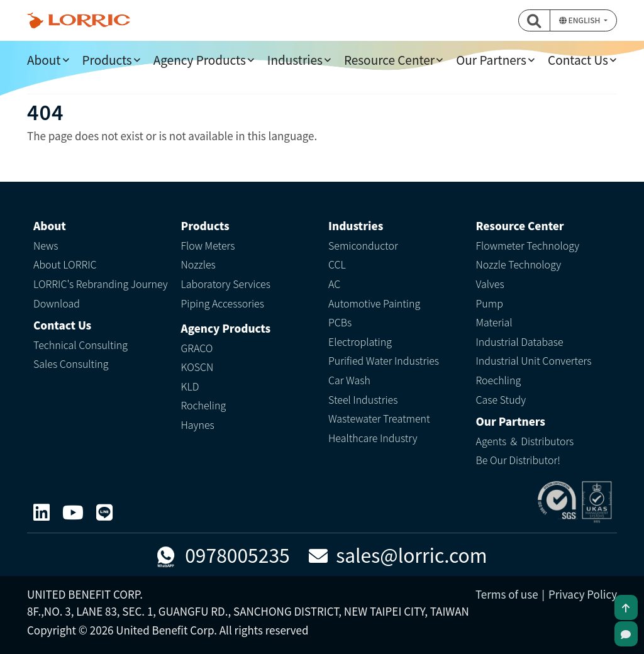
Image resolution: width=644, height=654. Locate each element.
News (46, 245)
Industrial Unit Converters (534, 360)
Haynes (198, 424)
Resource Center (389, 59)
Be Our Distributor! (518, 460)
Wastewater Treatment (379, 418)
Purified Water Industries (384, 360)
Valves (490, 284)
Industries (295, 59)
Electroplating (360, 341)
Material (494, 322)
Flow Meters (208, 245)
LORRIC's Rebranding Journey (101, 284)
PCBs (340, 322)
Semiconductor (363, 245)
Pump (490, 303)
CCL (337, 264)
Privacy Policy (583, 594)
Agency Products (200, 59)
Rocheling (204, 405)
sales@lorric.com (398, 555)
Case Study (501, 399)
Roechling (499, 380)
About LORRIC (65, 264)
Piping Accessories (223, 303)
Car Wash (349, 380)
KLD (190, 386)
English (580, 20)
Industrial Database (520, 341)
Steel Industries (363, 399)
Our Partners (491, 59)
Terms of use (507, 594)
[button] (535, 20)
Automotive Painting (374, 303)
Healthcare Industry (373, 438)
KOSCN (197, 367)
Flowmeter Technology (528, 245)
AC (334, 284)
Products (107, 59)
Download (57, 303)
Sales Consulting (71, 363)
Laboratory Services (226, 284)
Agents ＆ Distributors (525, 441)
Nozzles (198, 264)
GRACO (197, 348)
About (44, 59)
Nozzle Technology (519, 264)
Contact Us (578, 59)
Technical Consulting (80, 345)
